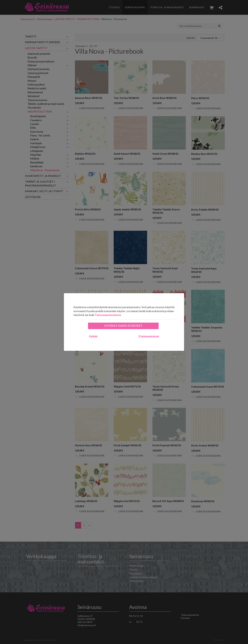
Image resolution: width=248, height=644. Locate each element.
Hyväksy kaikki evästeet (123, 326)
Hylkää (93, 336)
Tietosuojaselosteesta (108, 315)
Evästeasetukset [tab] (149, 336)
